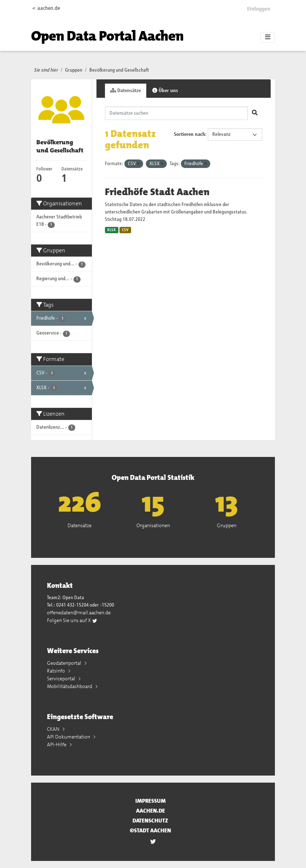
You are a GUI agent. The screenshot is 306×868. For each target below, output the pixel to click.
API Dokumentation (69, 737)
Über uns (165, 91)
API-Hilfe (57, 745)
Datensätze (126, 91)
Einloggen (259, 9)
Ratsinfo (57, 671)
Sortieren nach (190, 134)
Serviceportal (62, 679)
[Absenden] (255, 113)
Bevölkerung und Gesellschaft (119, 70)
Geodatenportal (65, 663)
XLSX (111, 230)
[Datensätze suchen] (176, 113)
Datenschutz (150, 821)
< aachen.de (46, 8)
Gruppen (74, 70)
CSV (125, 230)
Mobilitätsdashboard (70, 686)
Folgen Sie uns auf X (72, 620)
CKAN (54, 729)
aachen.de (151, 811)
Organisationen (153, 525)
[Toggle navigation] (268, 37)
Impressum (151, 801)
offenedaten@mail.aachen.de (79, 613)
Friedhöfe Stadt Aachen (157, 192)
